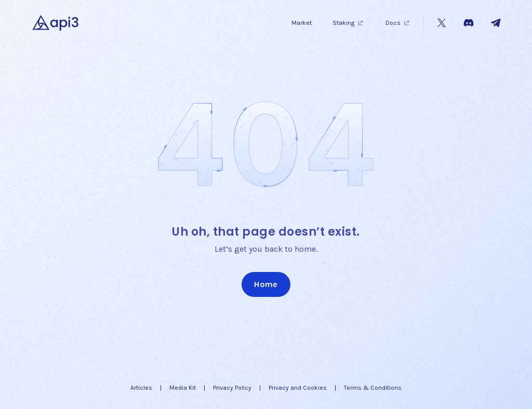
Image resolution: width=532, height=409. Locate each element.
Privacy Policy (232, 388)
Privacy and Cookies (298, 388)
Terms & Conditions (373, 388)
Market (302, 23)
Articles (141, 388)
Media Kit (183, 388)
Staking (349, 23)
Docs (398, 23)
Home (266, 284)
